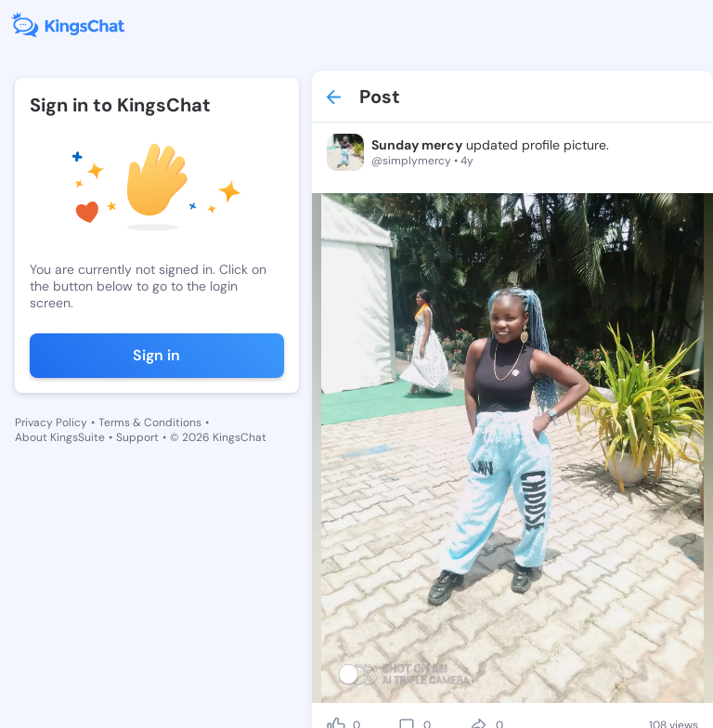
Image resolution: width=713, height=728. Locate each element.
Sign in (156, 355)
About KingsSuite (60, 437)
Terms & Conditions (150, 422)
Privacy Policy (51, 422)
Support (137, 437)
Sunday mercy (417, 145)
